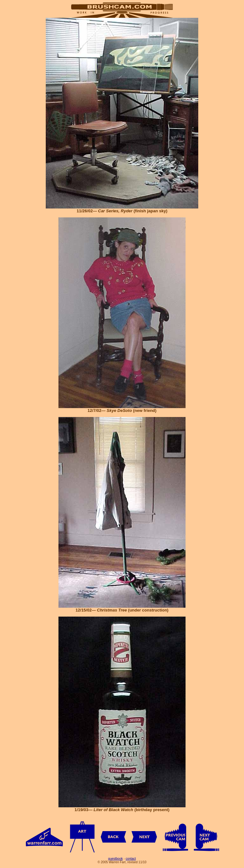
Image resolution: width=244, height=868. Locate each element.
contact (131, 859)
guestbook (115, 859)
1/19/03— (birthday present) (122, 808)
